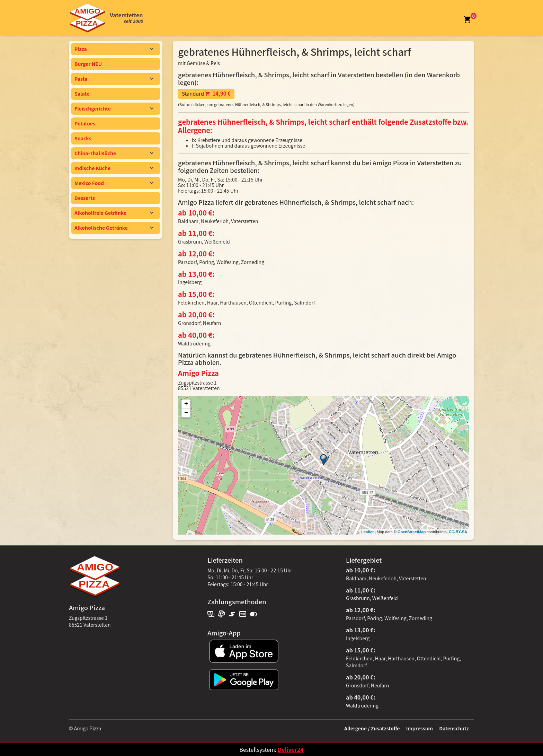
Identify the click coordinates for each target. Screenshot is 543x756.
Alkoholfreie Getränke (114, 213)
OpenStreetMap (412, 532)
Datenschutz (454, 728)
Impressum (420, 728)
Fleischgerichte (114, 108)
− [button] (186, 413)
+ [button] (186, 404)
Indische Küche (114, 168)
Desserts (85, 198)
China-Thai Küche (114, 153)
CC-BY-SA (458, 532)
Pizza (114, 49)
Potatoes (85, 123)
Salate (82, 94)
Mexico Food (114, 183)
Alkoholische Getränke (114, 228)
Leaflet (367, 532)
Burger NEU (88, 64)
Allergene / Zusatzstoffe (372, 728)
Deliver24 (291, 749)
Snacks (83, 138)
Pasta (114, 79)
